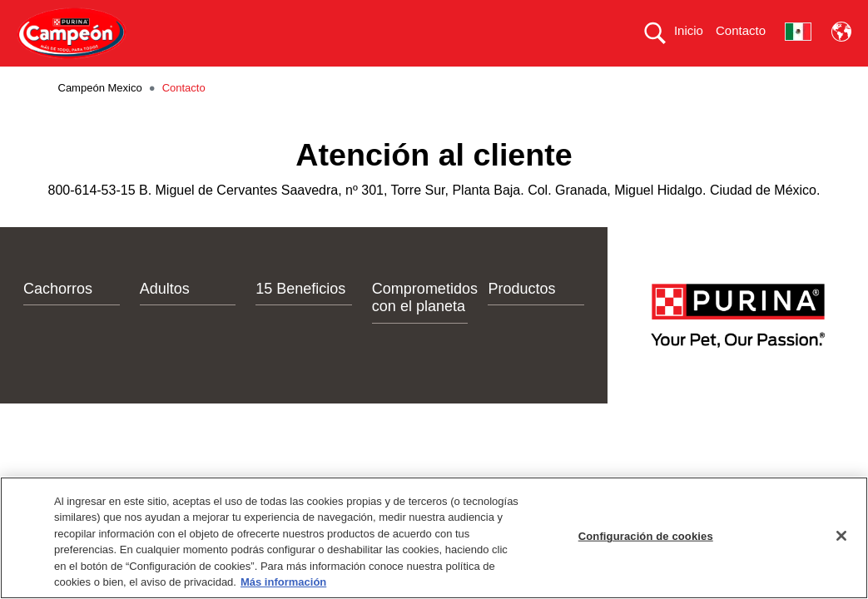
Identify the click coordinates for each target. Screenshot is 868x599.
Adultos (165, 318)
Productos (521, 318)
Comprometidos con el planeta (425, 327)
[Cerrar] (841, 536)
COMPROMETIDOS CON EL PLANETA (542, 81)
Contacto (741, 30)
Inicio (689, 30)
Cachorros (58, 318)
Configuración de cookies (646, 536)
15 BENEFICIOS (372, 81)
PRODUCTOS (264, 81)
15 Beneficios (300, 318)
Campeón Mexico (100, 118)
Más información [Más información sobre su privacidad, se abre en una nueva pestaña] (283, 582)
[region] (434, 538)
